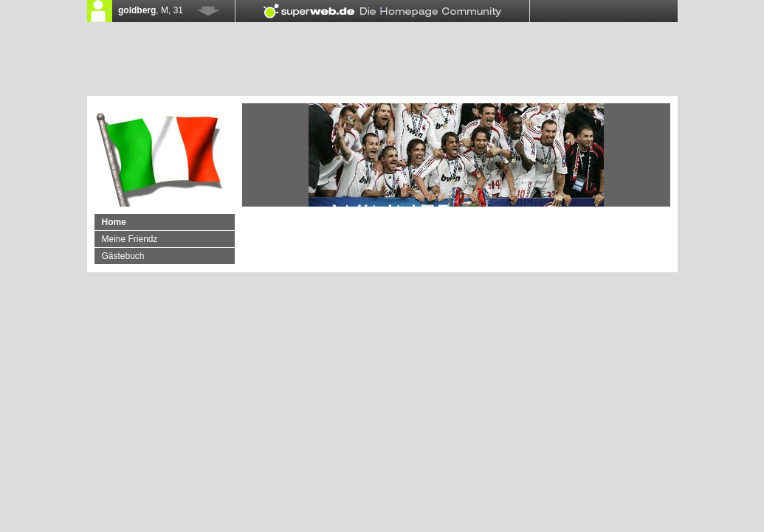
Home (114, 222)
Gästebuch (123, 256)
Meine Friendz (130, 239)
